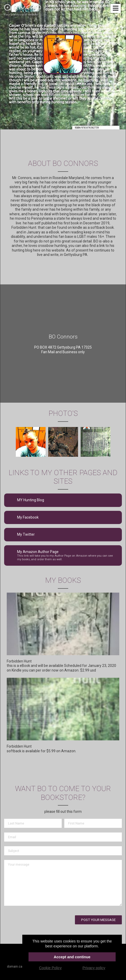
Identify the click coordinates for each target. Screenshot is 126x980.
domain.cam (16, 967)
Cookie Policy (50, 968)
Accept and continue (72, 957)
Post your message (98, 920)
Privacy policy (94, 968)
